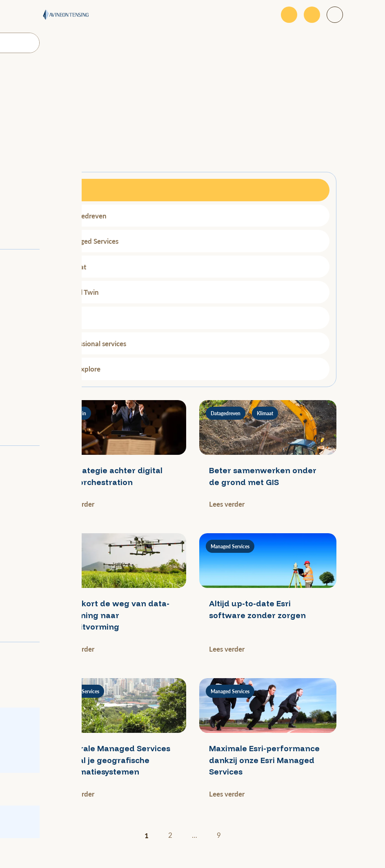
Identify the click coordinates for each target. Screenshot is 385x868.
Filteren (67, 154)
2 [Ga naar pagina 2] (170, 835)
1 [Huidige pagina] (147, 835)
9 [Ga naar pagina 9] (219, 835)
